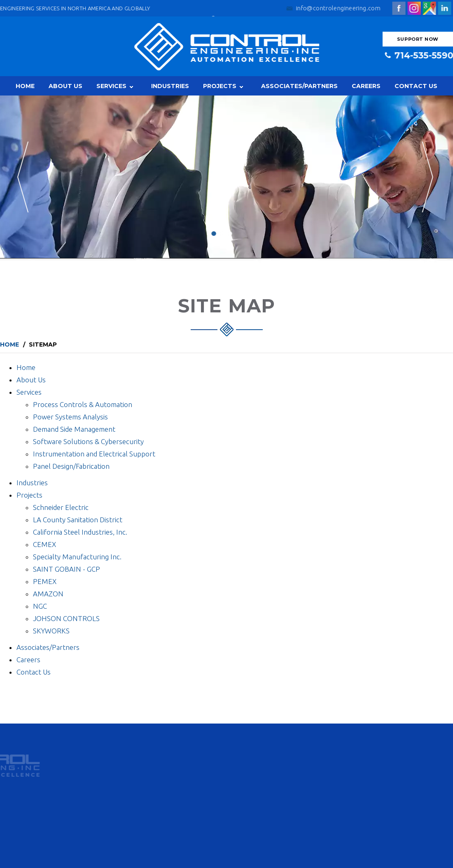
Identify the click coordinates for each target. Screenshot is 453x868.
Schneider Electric (61, 507)
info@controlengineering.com (340, 8)
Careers (366, 86)
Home (25, 86)
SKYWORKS (51, 631)
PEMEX (45, 581)
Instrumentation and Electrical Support (94, 454)
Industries (170, 86)
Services (111, 86)
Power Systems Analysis (70, 417)
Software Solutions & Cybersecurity (88, 441)
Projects (220, 86)
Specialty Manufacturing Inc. (77, 557)
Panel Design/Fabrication (71, 466)
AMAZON (48, 594)
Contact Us (416, 86)
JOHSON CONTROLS (66, 618)
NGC (40, 606)
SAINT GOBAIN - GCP (67, 569)
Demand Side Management (74, 429)
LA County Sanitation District (78, 520)
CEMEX (44, 544)
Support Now (418, 39)
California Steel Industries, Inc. (80, 532)
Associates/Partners (299, 86)
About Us (65, 86)
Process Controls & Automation (83, 404)
